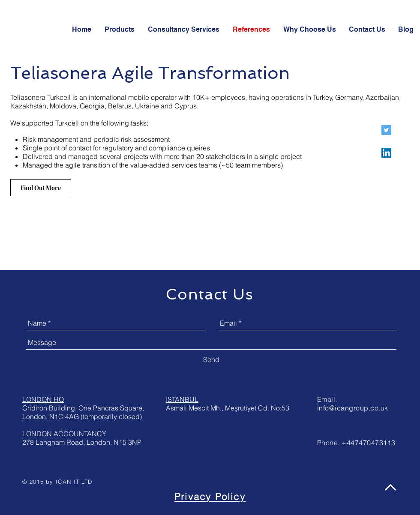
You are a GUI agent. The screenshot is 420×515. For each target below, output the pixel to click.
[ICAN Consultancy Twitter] (386, 130)
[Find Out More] (41, 188)
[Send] (211, 360)
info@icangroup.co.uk (353, 408)
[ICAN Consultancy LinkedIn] (386, 153)
